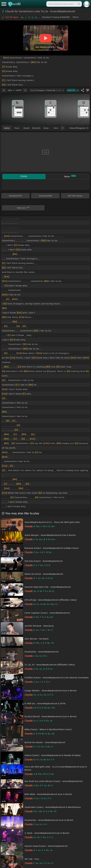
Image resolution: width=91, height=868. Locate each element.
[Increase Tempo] (25, 90)
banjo (46, 128)
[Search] (79, 4)
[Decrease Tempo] (4, 90)
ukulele (27, 128)
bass (56, 128)
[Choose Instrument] (63, 128)
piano (17, 128)
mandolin (36, 128)
